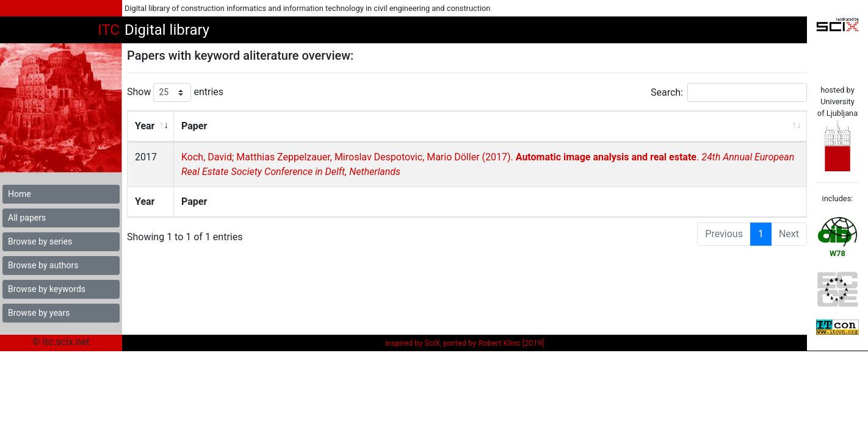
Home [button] (20, 194)
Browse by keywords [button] (47, 289)
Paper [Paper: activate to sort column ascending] (193, 126)
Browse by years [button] (39, 313)
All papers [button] (27, 218)
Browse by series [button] (40, 241)
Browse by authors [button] (43, 265)
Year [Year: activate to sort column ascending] (145, 126)
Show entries (175, 92)
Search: (729, 92)
